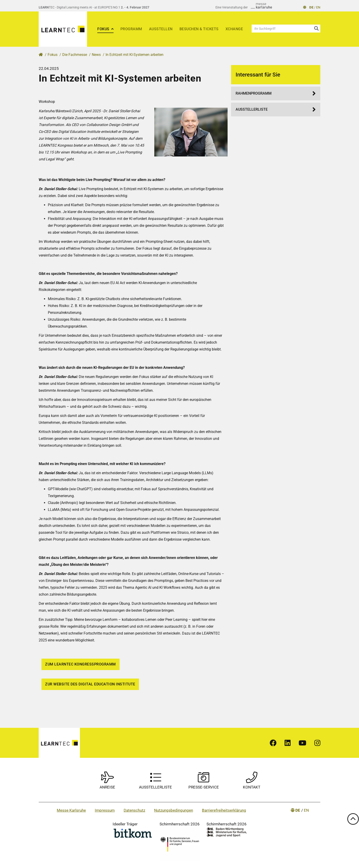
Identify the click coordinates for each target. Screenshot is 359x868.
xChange (234, 29)
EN (318, 7)
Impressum (105, 810)
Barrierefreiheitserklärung (224, 810)
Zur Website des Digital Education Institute (90, 684)
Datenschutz (134, 810)
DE (311, 7)
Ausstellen (161, 29)
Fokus (104, 29)
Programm (131, 29)
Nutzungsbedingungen (174, 810)
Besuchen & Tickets (199, 29)
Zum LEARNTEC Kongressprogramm (80, 664)
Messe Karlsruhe (71, 810)
